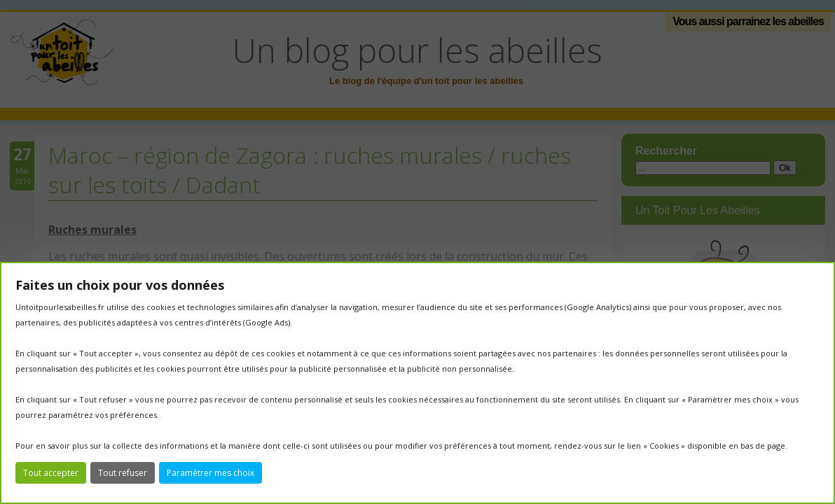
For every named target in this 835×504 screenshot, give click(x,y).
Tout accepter (51, 473)
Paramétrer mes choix (211, 473)
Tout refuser (123, 473)
